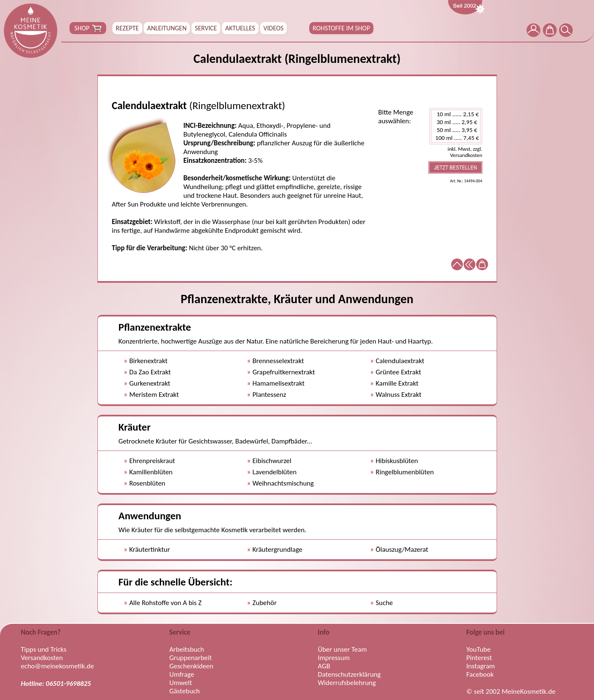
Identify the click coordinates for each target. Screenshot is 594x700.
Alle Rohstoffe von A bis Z (166, 603)
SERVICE (206, 28)
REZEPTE (127, 28)
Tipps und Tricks (44, 650)
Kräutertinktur (150, 549)
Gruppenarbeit (191, 658)
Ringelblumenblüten (405, 472)
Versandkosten (42, 658)
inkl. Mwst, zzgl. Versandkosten (465, 152)
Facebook (480, 675)
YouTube (478, 650)
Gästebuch (185, 691)
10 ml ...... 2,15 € (456, 114)
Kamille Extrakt (397, 383)
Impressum (334, 658)
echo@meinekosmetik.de (57, 666)
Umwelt (181, 683)
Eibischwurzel (272, 461)
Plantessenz (270, 395)
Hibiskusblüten (397, 461)
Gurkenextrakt (150, 383)
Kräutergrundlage (278, 549)
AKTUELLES (240, 28)
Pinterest (479, 658)
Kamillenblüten (151, 472)
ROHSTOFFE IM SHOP (341, 28)
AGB (324, 666)
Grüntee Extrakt (399, 372)
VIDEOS (273, 28)
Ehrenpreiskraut (152, 461)
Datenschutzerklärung (349, 675)
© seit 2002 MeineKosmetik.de (511, 692)
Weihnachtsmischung (283, 483)
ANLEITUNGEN (167, 28)
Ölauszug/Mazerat (402, 549)
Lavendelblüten (275, 472)
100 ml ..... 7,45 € (456, 138)
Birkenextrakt (149, 361)
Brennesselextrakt (278, 361)
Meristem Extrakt (154, 395)
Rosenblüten (148, 483)
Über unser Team (343, 650)
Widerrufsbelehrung (347, 683)
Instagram (481, 666)
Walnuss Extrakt (399, 395)
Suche (384, 603)
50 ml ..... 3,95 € (456, 130)
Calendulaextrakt (400, 361)
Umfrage (182, 675)
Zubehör (265, 603)
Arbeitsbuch (187, 650)
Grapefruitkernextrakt (284, 372)
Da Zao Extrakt (150, 372)
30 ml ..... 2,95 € (456, 122)
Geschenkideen (191, 666)
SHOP (88, 28)
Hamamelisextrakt (279, 383)
